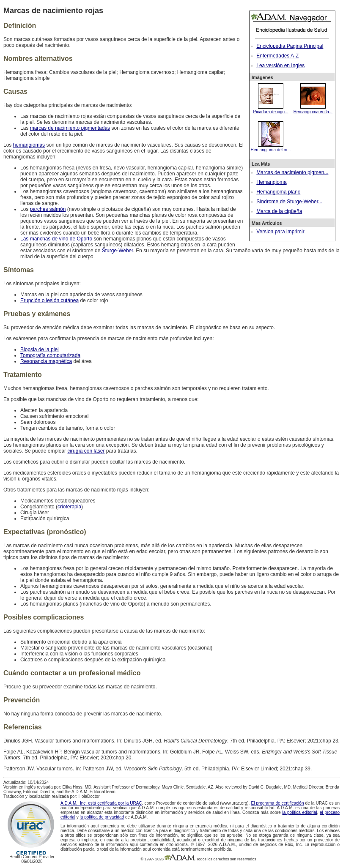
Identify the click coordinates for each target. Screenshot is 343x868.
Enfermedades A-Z (277, 56)
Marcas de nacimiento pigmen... (292, 172)
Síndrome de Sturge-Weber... (289, 202)
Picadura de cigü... (271, 109)
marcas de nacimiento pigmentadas (70, 128)
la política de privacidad (102, 817)
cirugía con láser (86, 451)
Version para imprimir (280, 232)
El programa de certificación (278, 803)
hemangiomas (29, 145)
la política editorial (300, 812)
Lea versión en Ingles (280, 66)
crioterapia (69, 507)
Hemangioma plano (278, 192)
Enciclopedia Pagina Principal (290, 46)
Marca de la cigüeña (279, 211)
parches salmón (48, 209)
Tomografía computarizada (50, 355)
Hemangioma (271, 182)
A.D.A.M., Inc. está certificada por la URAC (101, 803)
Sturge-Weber (118, 251)
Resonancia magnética (46, 361)
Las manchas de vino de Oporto (56, 239)
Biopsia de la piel (40, 349)
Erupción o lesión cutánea (49, 300)
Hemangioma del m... (270, 147)
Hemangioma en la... (313, 109)
